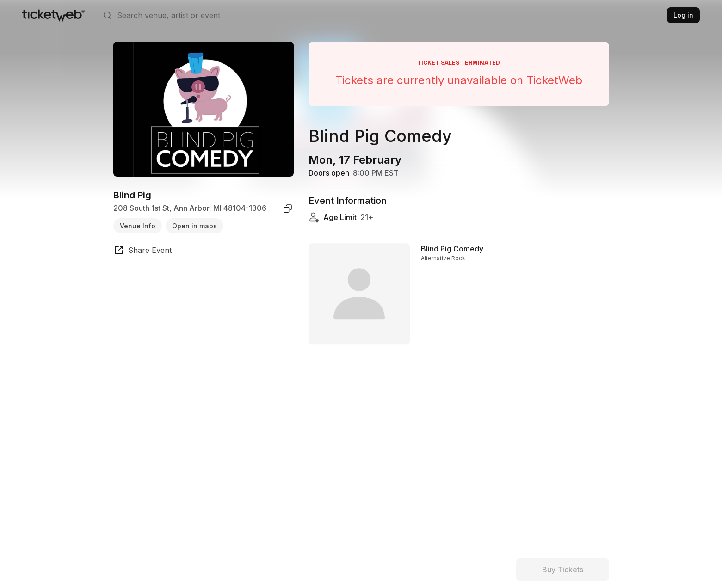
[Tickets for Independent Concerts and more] (53, 15)
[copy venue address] (288, 208)
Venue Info (138, 226)
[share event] (142, 251)
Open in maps (194, 226)
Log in (683, 15)
